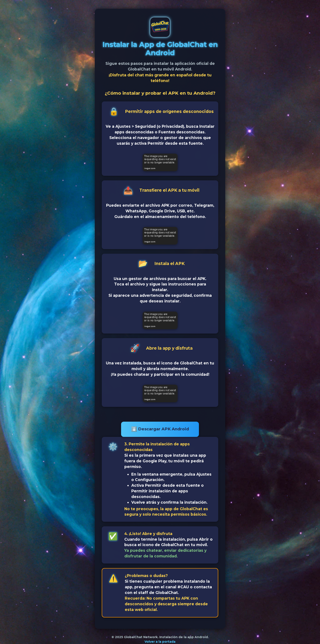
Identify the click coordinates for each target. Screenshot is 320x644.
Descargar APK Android (160, 429)
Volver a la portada (160, 642)
